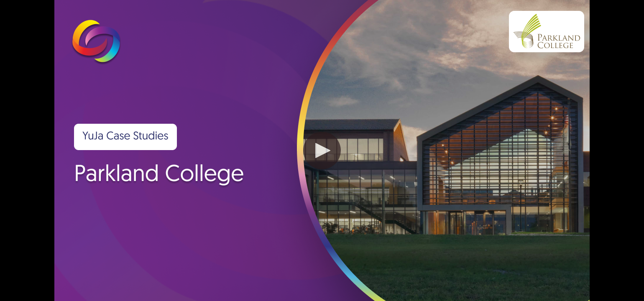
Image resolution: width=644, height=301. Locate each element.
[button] (322, 150)
